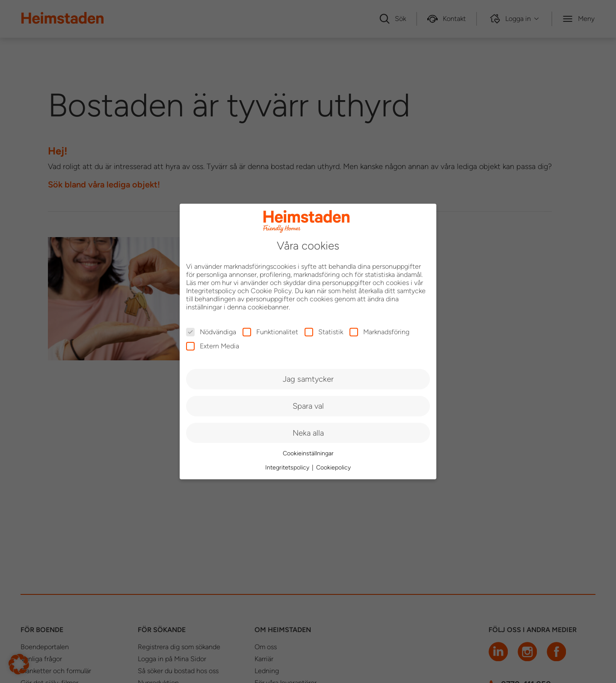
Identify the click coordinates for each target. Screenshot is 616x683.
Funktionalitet (270, 332)
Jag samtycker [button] (308, 379)
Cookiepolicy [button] (333, 468)
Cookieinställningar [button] (308, 453)
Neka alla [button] (308, 433)
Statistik (324, 332)
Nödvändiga (211, 332)
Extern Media (213, 346)
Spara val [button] (308, 406)
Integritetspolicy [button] (288, 468)
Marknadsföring (379, 332)
